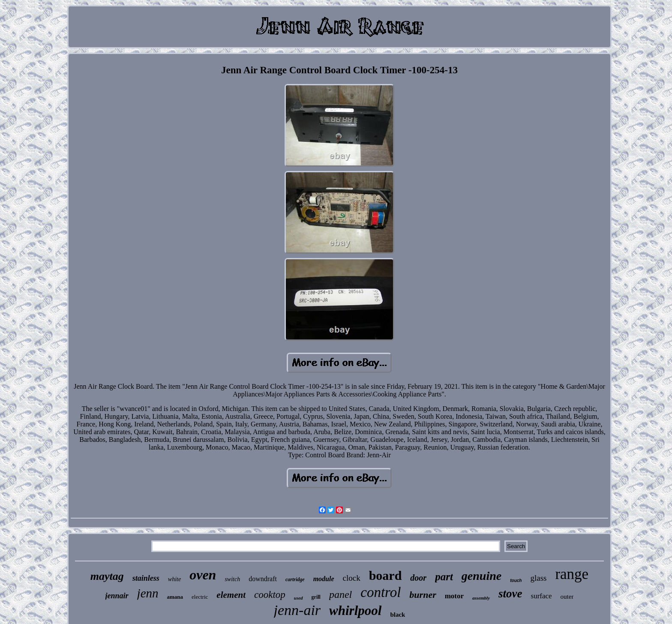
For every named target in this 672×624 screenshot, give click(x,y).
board (385, 575)
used (298, 598)
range (572, 574)
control (381, 592)
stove (510, 594)
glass (538, 578)
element (231, 595)
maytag (107, 576)
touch (516, 580)
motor (454, 596)
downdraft (263, 579)
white (174, 579)
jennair (117, 596)
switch (232, 579)
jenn (148, 593)
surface (541, 596)
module (324, 579)
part (444, 577)
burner (423, 595)
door (418, 578)
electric (200, 597)
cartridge (295, 579)
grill (316, 597)
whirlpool (355, 610)
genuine (481, 576)
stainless (146, 578)
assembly (481, 598)
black (397, 615)
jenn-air (297, 610)
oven (203, 575)
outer (567, 597)
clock (352, 578)
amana (175, 597)
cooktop (270, 595)
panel (340, 594)
